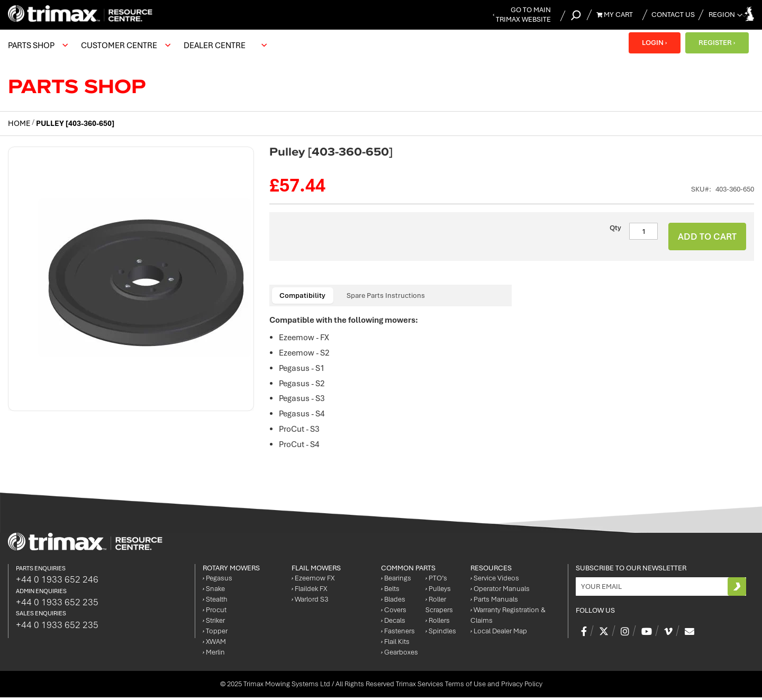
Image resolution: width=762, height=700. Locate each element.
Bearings (396, 581)
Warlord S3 (310, 602)
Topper (215, 634)
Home (19, 123)
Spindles (441, 634)
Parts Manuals (494, 602)
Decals (393, 623)
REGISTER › (717, 43)
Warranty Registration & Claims (508, 618)
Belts (390, 591)
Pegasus (217, 581)
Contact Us (673, 15)
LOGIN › (654, 43)
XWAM (214, 644)
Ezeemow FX (313, 581)
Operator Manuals (500, 591)
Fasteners (398, 634)
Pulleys (438, 591)
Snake (214, 591)
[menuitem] (37, 46)
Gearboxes (400, 655)
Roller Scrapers (439, 607)
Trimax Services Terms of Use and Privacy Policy (469, 687)
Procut (215, 612)
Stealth (215, 602)
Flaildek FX (309, 591)
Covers (394, 612)
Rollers (438, 623)
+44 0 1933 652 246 (57, 581)
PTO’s (436, 581)
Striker (214, 623)
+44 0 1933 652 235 (57, 604)
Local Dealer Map (499, 634)
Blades (393, 602)
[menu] (140, 46)
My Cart (615, 15)
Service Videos (495, 581)
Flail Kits (395, 644)
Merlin (214, 655)
